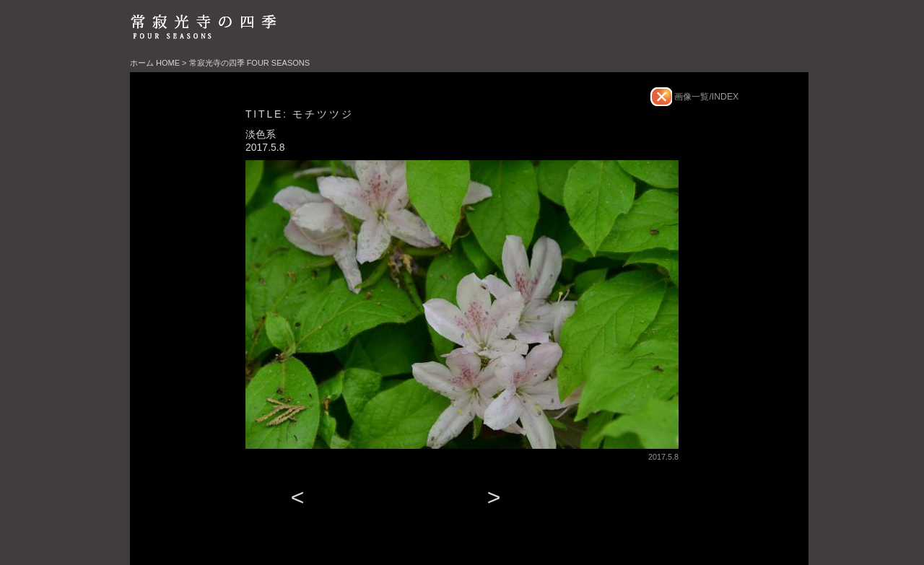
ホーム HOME (155, 63)
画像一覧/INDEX (705, 97)
